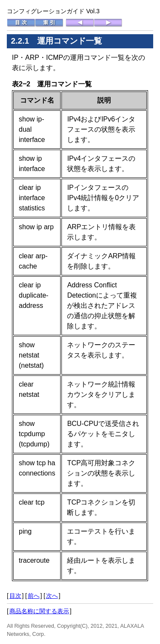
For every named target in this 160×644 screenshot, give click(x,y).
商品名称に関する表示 (39, 611)
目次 (15, 596)
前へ (34, 596)
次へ (52, 596)
